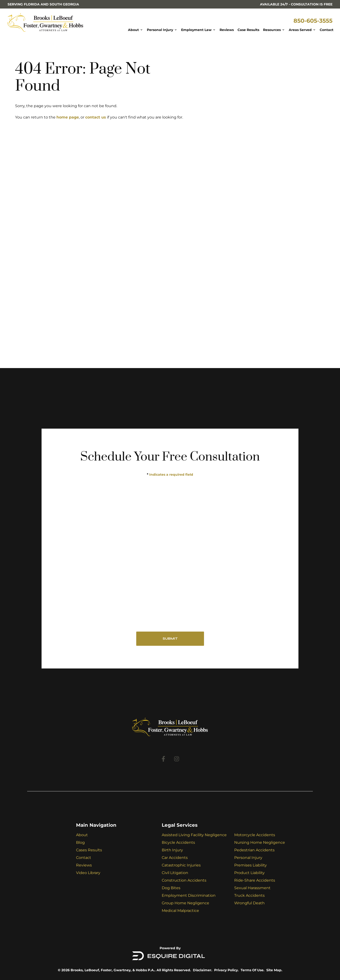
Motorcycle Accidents (255, 835)
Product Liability (249, 873)
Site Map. (274, 970)
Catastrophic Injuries (181, 865)
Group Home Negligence (185, 903)
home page (68, 117)
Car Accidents (175, 858)
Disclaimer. (203, 970)
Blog (80, 842)
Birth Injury (172, 850)
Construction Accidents (184, 880)
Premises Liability (251, 865)
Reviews (84, 865)
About (82, 835)
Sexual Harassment (252, 888)
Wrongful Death (249, 903)
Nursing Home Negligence (260, 842)
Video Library (88, 873)
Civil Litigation (175, 873)
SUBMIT (170, 639)
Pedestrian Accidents (254, 850)
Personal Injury (248, 858)
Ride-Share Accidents (255, 880)
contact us (96, 117)
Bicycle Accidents (178, 842)
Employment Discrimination (189, 895)
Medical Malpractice (180, 911)
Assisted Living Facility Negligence (194, 835)
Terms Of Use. (253, 970)
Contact (84, 858)
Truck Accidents (249, 895)
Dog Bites (171, 888)
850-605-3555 (313, 21)
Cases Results (89, 850)
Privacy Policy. (226, 970)
